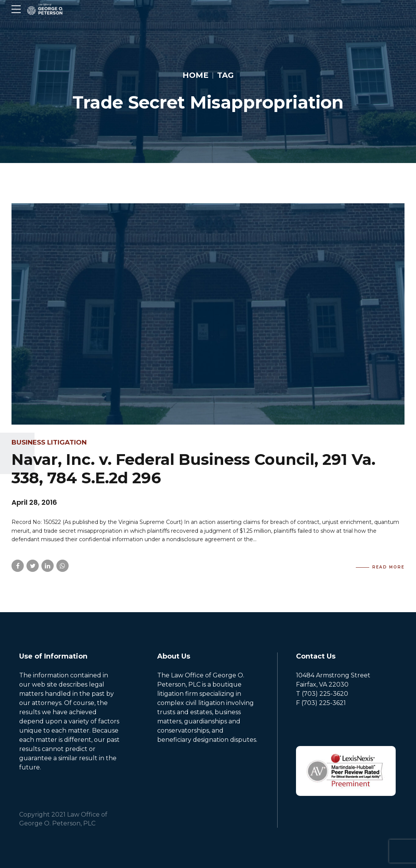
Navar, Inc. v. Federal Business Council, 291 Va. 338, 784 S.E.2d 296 (193, 469)
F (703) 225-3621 (321, 703)
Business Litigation (49, 442)
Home (196, 75)
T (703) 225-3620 (322, 694)
